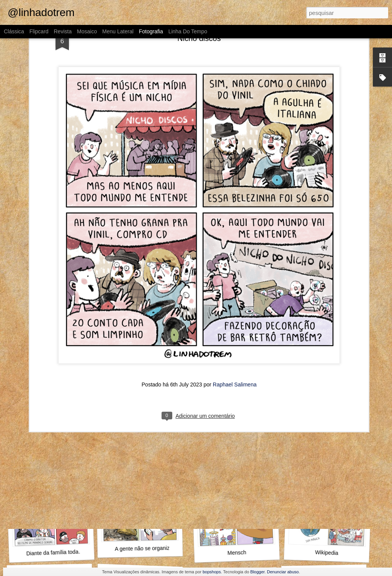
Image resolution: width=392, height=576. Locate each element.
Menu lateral (118, 31)
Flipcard (39, 31)
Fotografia (151, 31)
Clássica (14, 31)
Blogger (257, 572)
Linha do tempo (188, 31)
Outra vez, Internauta (52, 449)
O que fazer (142, 449)
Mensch (237, 553)
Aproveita (327, 445)
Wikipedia (327, 553)
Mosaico (87, 31)
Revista (63, 31)
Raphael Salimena (235, 297)
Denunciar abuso (283, 572)
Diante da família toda (52, 552)
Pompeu (234, 444)
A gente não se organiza (144, 549)
